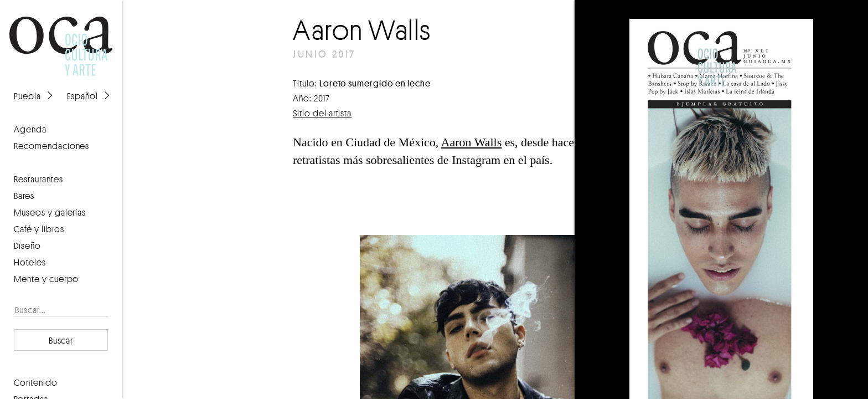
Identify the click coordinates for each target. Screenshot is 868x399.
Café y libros (39, 229)
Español (82, 96)
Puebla (27, 96)
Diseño (27, 245)
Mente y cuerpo (46, 279)
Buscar (61, 340)
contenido (36, 382)
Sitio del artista (322, 113)
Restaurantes (38, 179)
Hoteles (30, 262)
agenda (30, 129)
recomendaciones (51, 146)
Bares (24, 196)
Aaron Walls (472, 142)
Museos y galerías (50, 212)
